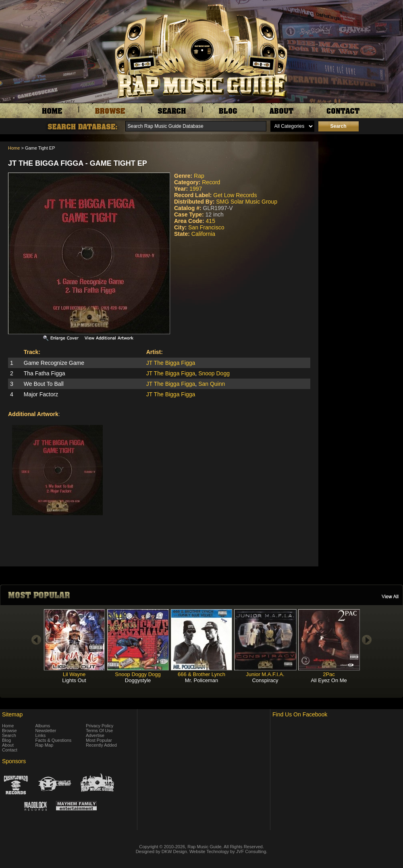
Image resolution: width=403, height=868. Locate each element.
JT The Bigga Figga (171, 363)
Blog (6, 740)
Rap (199, 176)
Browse (9, 731)
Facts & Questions (54, 740)
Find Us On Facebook (300, 714)
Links (41, 735)
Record (211, 182)
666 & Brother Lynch (201, 674)
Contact (10, 750)
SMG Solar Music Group (247, 202)
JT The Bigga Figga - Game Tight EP (78, 163)
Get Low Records (235, 195)
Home (14, 148)
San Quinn (212, 384)
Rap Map (45, 745)
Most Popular (99, 740)
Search (9, 735)
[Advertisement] (363, 182)
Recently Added (101, 745)
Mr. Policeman (201, 680)
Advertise (95, 735)
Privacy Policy (100, 726)
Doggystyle (138, 680)
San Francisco (206, 227)
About (8, 745)
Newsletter (46, 731)
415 (211, 221)
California (203, 234)
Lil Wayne (74, 674)
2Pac (329, 674)
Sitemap (12, 714)
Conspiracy (265, 680)
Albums (43, 726)
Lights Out (74, 680)
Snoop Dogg (214, 373)
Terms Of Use (99, 731)
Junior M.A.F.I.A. (265, 674)
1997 (196, 189)
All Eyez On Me (329, 680)
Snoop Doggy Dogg (138, 674)
